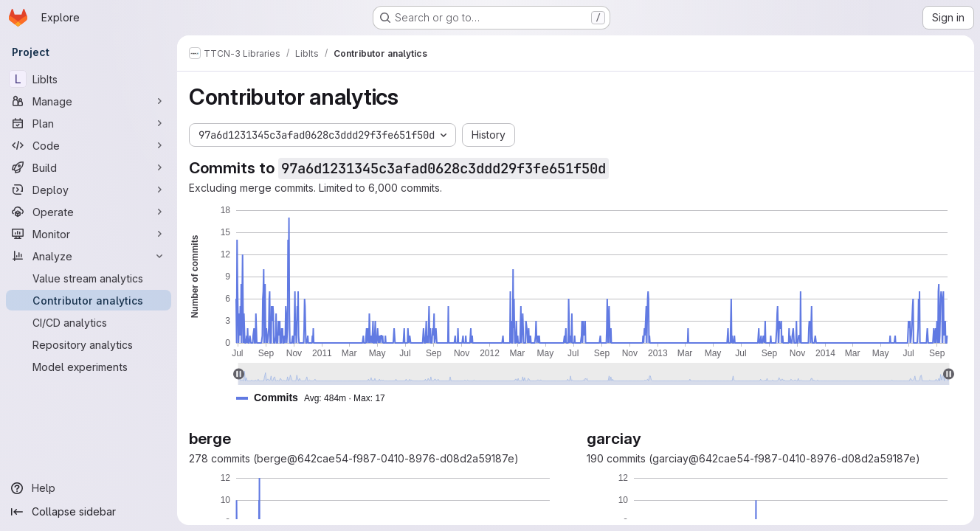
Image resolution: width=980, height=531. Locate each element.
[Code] (89, 145)
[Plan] (89, 123)
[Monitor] (89, 234)
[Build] (89, 167)
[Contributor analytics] (89, 300)
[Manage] (89, 101)
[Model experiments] (89, 367)
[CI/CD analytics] (89, 322)
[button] (317, 398)
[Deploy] (89, 190)
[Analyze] (89, 256)
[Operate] (89, 212)
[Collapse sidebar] (89, 512)
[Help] (89, 488)
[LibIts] (89, 79)
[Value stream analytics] (89, 278)
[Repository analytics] (89, 344)
